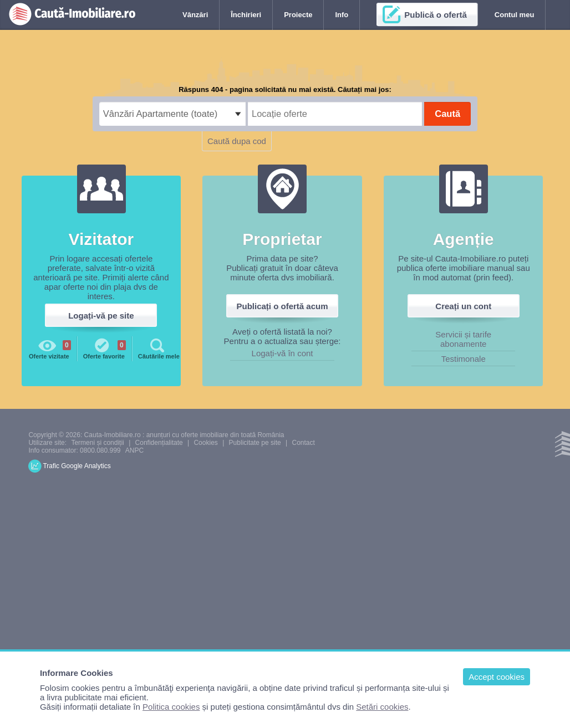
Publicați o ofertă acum (283, 306)
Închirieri (246, 15)
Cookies (205, 443)
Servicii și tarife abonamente (463, 339)
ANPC (134, 450)
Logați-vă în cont (283, 353)
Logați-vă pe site (101, 316)
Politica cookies (171, 707)
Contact (303, 443)
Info (342, 15)
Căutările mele (159, 348)
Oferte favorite (105, 348)
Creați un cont (463, 306)
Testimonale (464, 359)
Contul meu (515, 15)
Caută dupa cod (237, 141)
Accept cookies (497, 677)
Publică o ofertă (436, 15)
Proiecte (298, 15)
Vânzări (195, 15)
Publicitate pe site (255, 443)
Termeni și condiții (97, 443)
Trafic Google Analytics (77, 466)
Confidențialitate (159, 443)
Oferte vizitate (50, 348)
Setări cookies (382, 707)
